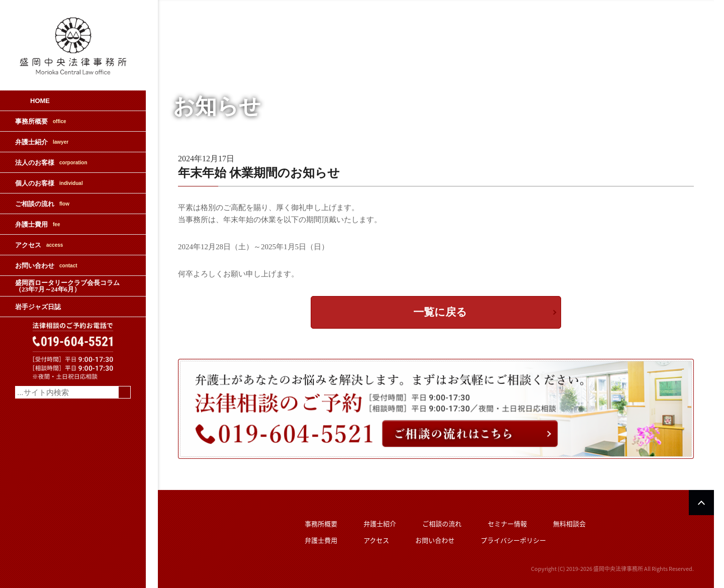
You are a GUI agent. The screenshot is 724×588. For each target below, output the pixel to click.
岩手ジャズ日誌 (38, 307)
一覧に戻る (440, 312)
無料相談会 (569, 523)
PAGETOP (701, 503)
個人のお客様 (49, 183)
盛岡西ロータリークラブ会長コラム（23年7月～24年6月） (67, 286)
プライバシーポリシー (513, 540)
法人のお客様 (51, 163)
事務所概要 (41, 121)
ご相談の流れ (42, 204)
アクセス (39, 245)
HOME (40, 101)
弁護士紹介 (42, 142)
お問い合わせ (46, 266)
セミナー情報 (507, 523)
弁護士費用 (37, 224)
